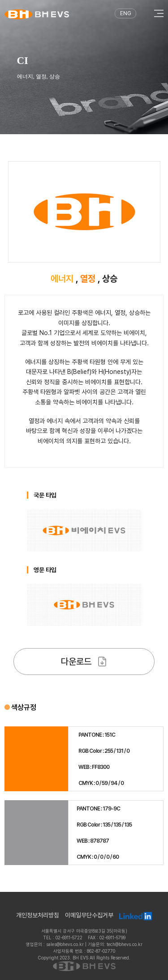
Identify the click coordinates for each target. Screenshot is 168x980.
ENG (126, 13)
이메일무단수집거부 (89, 915)
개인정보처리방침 (38, 915)
